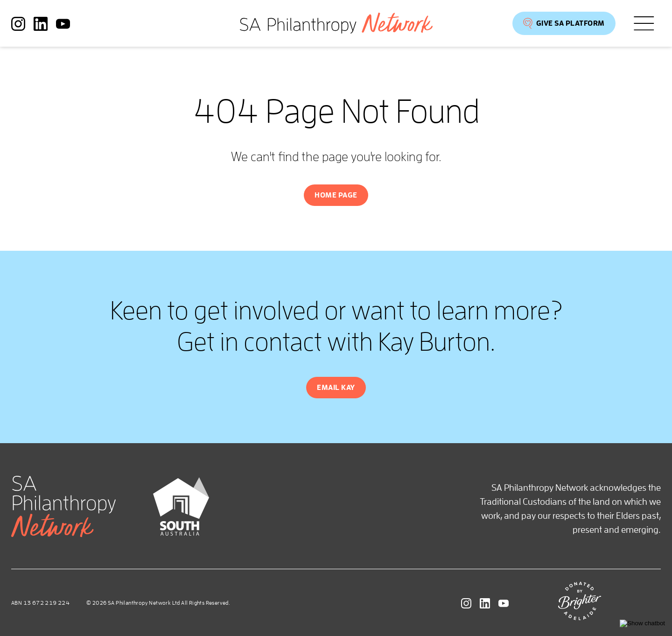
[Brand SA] (181, 532)
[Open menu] (644, 24)
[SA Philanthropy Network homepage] (336, 23)
